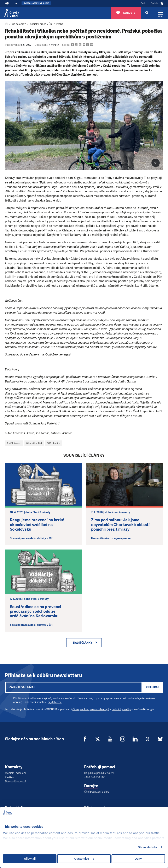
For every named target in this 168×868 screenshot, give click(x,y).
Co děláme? (19, 24)
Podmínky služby (121, 709)
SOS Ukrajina (54, 443)
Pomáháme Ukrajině (36, 3)
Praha (60, 24)
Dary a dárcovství (15, 781)
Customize (84, 859)
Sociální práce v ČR (41, 24)
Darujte (91, 785)
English (154, 3)
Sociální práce (14, 443)
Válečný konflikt (34, 443)
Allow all (30, 859)
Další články (83, 643)
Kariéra (9, 777)
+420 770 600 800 (95, 777)
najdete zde (55, 702)
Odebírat (153, 687)
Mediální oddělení (15, 773)
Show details (147, 847)
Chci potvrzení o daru (97, 791)
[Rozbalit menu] (161, 13)
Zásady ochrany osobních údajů (91, 709)
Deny (138, 859)
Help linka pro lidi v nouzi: (99, 773)
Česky (144, 3)
